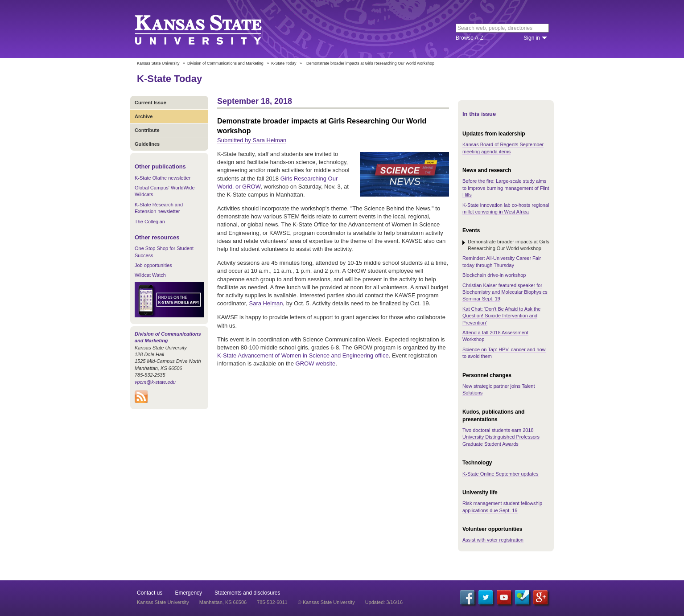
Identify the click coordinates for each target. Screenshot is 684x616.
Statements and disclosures (247, 593)
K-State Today (284, 63)
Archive (144, 116)
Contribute (147, 130)
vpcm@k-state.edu (155, 382)
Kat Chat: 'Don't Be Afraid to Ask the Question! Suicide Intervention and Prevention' (501, 316)
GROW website (316, 363)
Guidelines (147, 144)
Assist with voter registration (493, 540)
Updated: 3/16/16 (384, 602)
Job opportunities (153, 265)
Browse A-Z (470, 38)
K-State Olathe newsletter (163, 178)
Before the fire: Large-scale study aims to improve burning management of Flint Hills (506, 188)
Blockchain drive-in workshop (494, 275)
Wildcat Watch (150, 275)
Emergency (188, 593)
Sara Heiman (266, 303)
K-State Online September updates (501, 474)
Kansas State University (209, 29)
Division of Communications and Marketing (225, 63)
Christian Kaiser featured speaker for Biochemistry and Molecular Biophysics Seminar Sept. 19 (505, 292)
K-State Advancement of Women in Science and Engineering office (303, 355)
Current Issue (150, 103)
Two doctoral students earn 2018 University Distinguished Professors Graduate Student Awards (501, 437)
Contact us (150, 593)
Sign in (532, 38)
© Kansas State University (326, 602)
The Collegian (150, 222)
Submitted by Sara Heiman (252, 140)
